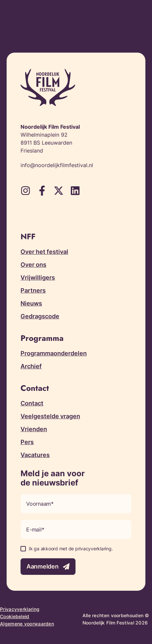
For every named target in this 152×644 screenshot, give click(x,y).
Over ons (33, 265)
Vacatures (35, 455)
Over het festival (44, 252)
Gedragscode (40, 316)
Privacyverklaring (20, 609)
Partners (33, 290)
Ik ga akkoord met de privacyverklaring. (71, 549)
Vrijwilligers (38, 277)
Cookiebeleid (15, 616)
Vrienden (34, 429)
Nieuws (31, 303)
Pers (27, 442)
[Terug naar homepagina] (18, 17)
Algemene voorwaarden (27, 624)
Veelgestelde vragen (50, 416)
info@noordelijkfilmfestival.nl (57, 165)
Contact (32, 403)
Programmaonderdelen (54, 353)
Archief (31, 366)
